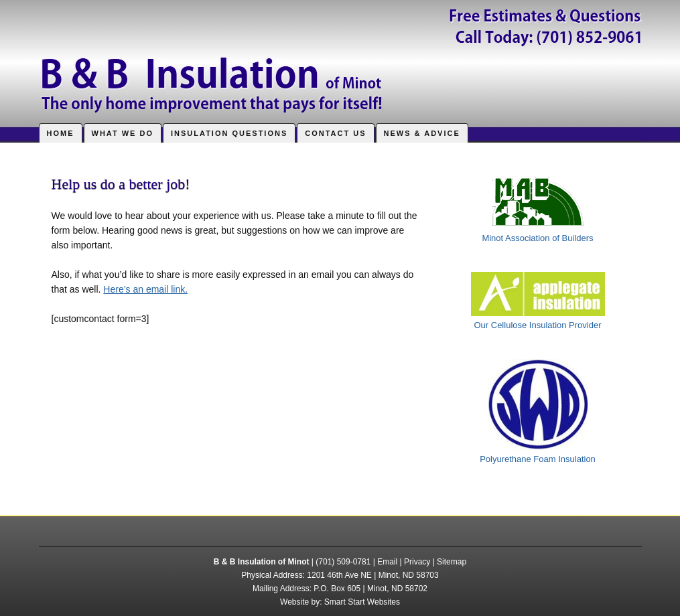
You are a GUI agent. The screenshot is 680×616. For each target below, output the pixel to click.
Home (61, 133)
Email (387, 562)
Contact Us (335, 133)
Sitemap (452, 562)
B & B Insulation (340, 57)
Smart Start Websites (362, 602)
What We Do (123, 133)
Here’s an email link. (145, 289)
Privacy (417, 562)
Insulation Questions (229, 133)
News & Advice (422, 133)
